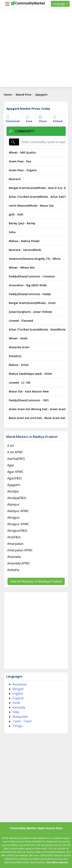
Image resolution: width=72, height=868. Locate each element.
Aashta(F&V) (16, 459)
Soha (12, 232)
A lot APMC (15, 452)
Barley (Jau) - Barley (22, 223)
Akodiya (13, 491)
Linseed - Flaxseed (21, 321)
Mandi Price (24, 95)
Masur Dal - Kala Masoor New (29, 391)
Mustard (15, 179)
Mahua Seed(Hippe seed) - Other (31, 374)
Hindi (16, 703)
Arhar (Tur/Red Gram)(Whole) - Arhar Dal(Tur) (39, 197)
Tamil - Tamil (22, 721)
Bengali (18, 689)
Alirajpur (14, 517)
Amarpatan (15, 544)
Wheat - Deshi (18, 338)
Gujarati (18, 698)
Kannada (19, 707)
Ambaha (13, 570)
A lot (11, 446)
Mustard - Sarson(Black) (25, 250)
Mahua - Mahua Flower (24, 241)
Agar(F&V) (14, 478)
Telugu (18, 726)
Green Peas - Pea (20, 161)
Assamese (20, 684)
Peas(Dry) (15, 356)
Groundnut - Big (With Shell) (28, 285)
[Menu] (6, 4)
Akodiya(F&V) (17, 498)
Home (8, 95)
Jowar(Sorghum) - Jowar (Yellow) (30, 312)
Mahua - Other (19, 365)
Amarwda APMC (19, 563)
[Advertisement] (36, 51)
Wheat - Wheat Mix (22, 267)
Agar (11, 465)
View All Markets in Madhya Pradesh (36, 581)
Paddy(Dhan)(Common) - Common (32, 276)
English (18, 694)
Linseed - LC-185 (20, 383)
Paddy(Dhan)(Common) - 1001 (29, 400)
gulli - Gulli (16, 214)
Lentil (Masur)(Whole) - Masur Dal (31, 206)
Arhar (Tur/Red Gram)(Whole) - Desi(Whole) (37, 329)
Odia (16, 712)
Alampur (13, 504)
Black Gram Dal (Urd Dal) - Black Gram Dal (37, 418)
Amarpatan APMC (20, 550)
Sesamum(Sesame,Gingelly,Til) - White (35, 259)
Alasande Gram (19, 347)
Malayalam (20, 717)
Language (59, 4)
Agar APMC (15, 472)
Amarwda (14, 557)
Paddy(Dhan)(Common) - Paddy (30, 294)
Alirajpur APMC (18, 524)
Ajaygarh (14, 485)
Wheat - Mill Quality (22, 152)
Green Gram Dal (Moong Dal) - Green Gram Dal (40, 409)
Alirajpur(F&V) (17, 531)
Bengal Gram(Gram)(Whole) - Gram (32, 303)
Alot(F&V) (14, 537)
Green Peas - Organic (23, 170)
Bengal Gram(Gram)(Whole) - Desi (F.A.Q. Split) (40, 188)
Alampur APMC (18, 511)
